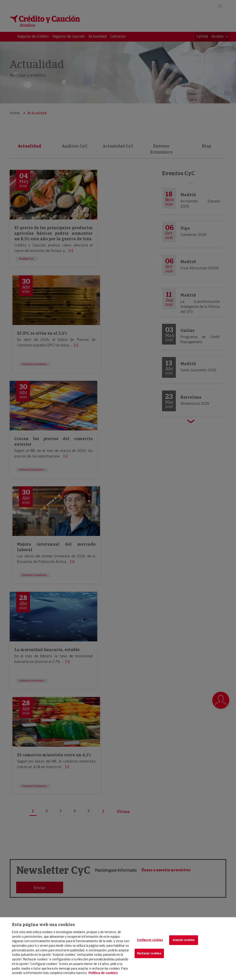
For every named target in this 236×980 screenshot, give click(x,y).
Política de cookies (103, 973)
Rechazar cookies (149, 953)
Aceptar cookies (184, 940)
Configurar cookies (150, 940)
